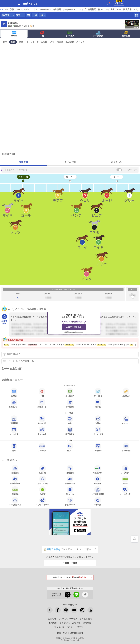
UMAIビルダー (45, 9)
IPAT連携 (70, 42)
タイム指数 (42, 42)
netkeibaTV (68, 9)
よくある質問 (86, 619)
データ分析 (98, 34)
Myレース (70, 491)
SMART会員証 (76, 633)
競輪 (119, 3)
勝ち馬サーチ (70, 501)
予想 (34, 9)
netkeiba (30, 3)
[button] (135, 345)
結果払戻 (126, 34)
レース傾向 (125, 469)
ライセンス (65, 623)
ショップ (104, 9)
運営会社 (82, 627)
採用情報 (87, 623)
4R (36, 15)
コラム (57, 9)
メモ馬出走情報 (98, 491)
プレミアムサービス (68, 619)
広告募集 (76, 623)
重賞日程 (70, 469)
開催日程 (15, 469)
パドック (80, 42)
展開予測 (23, 162)
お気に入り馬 (43, 480)
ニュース (13, 9)
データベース (92, 9)
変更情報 (98, 480)
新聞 (13, 42)
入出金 (125, 480)
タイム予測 (70, 162)
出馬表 (14, 34)
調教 (21, 42)
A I (29, 9)
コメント (30, 42)
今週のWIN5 (98, 469)
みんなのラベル (15, 501)
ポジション (117, 162)
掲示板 (60, 42)
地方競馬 (79, 9)
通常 (5, 42)
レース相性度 (125, 491)
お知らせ (52, 619)
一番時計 (98, 501)
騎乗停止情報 (70, 480)
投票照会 (15, 491)
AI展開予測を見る (74, 327)
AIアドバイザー (43, 501)
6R (42, 15)
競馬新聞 (115, 9)
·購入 (70, 34)
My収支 (43, 491)
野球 (65, 633)
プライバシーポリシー (65, 627)
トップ (4, 9)
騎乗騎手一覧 (15, 480)
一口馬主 (133, 9)
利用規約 (53, 623)
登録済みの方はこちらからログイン (74, 332)
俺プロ (124, 9)
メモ (52, 42)
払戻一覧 (43, 469)
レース (23, 9)
